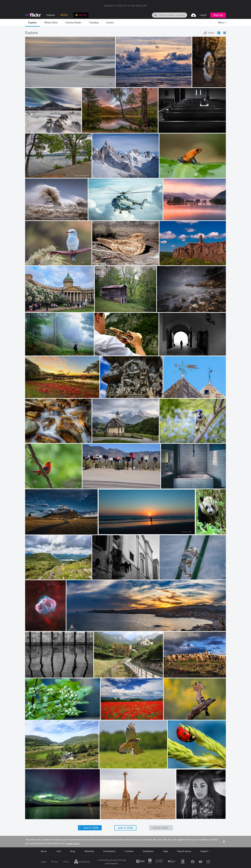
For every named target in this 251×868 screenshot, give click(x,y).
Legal (43, 862)
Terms (66, 862)
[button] (224, 842)
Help (166, 851)
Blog (73, 851)
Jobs (59, 851)
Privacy (55, 862)
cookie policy (72, 843)
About (44, 851)
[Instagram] (208, 862)
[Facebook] (193, 862)
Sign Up (218, 15)
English (204, 851)
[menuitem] (81, 15)
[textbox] (173, 15)
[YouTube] (200, 862)
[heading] (33, 15)
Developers (109, 851)
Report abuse (184, 851)
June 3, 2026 (91, 828)
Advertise (89, 851)
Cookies (129, 851)
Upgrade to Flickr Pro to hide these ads (126, 6)
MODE (64, 15)
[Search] (155, 15)
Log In (203, 15)
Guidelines (148, 851)
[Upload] (194, 15)
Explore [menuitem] (51, 15)
